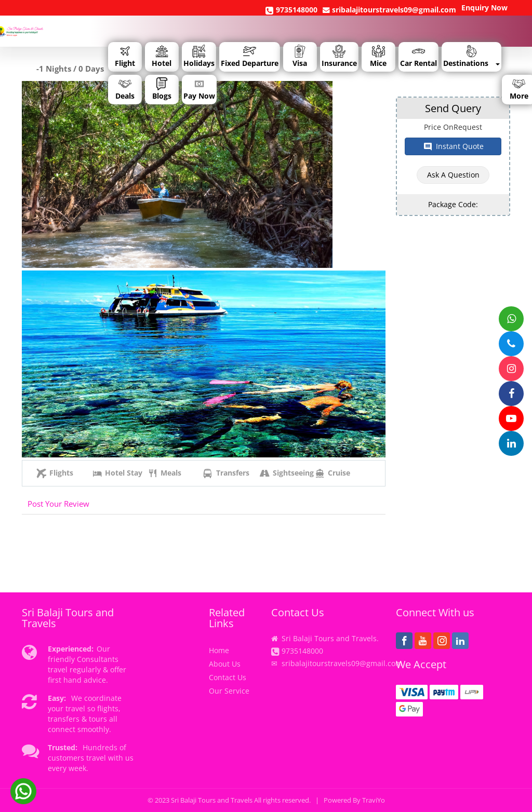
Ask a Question (453, 175)
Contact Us (228, 677)
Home (219, 650)
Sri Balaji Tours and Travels (212, 800)
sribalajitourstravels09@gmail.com (389, 10)
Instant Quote (453, 146)
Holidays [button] (199, 56)
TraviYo (374, 800)
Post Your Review (58, 504)
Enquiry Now (484, 8)
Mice (378, 56)
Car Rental (418, 56)
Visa (300, 56)
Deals (125, 89)
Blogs (162, 89)
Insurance (339, 56)
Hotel (162, 56)
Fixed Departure (250, 56)
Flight (125, 56)
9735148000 (291, 10)
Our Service (229, 691)
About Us (225, 664)
